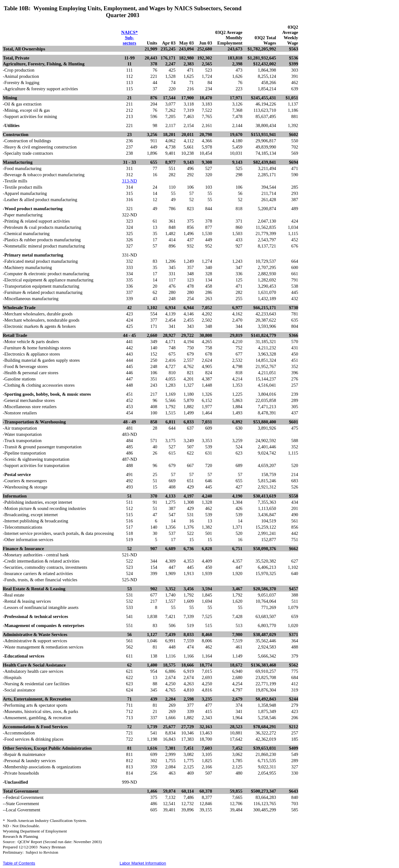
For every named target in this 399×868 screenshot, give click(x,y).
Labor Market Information (143, 863)
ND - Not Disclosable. (21, 826)
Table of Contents (19, 863)
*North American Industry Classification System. (45, 821)
